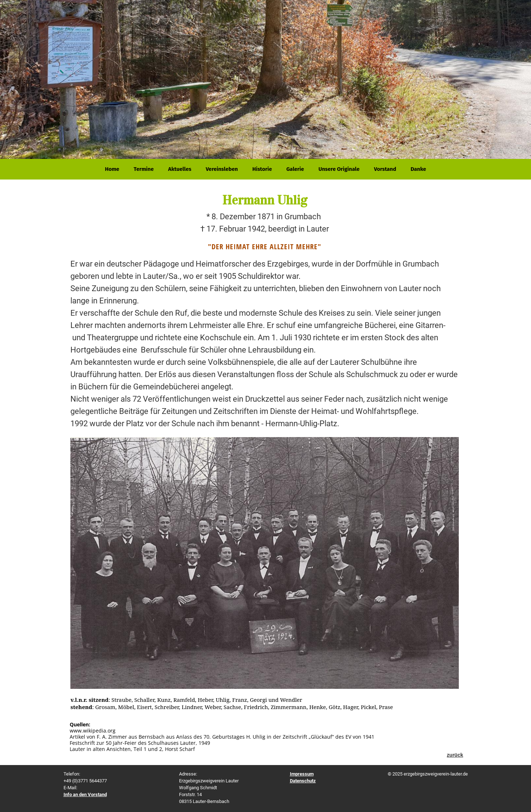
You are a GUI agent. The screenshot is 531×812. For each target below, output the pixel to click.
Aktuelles (180, 169)
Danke (418, 169)
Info (85, 794)
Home (112, 169)
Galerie (295, 169)
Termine (143, 169)
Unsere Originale (339, 169)
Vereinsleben (222, 169)
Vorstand (385, 169)
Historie (262, 169)
